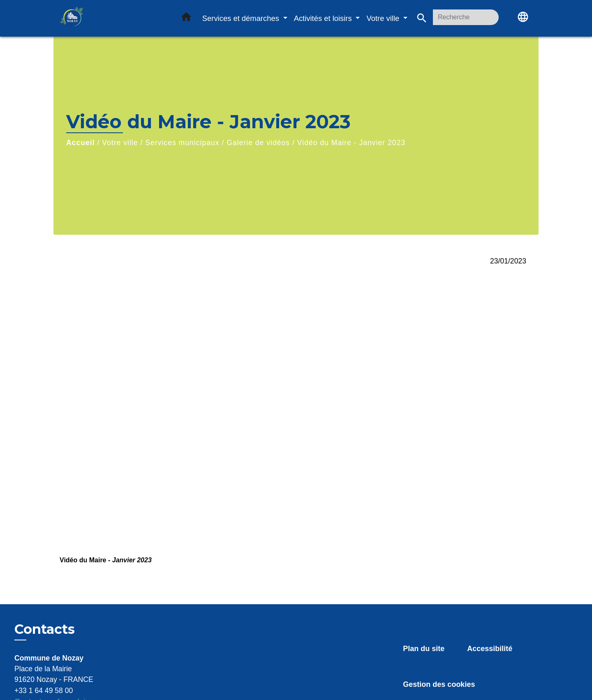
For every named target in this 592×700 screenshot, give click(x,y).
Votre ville (120, 143)
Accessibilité (490, 649)
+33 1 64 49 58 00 (44, 691)
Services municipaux (182, 143)
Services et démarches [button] (242, 18)
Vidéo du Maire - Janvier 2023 (351, 143)
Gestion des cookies (439, 684)
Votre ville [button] (384, 18)
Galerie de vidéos (258, 143)
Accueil (81, 143)
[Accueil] (111, 18)
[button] (186, 18)
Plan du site (424, 649)
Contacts (45, 629)
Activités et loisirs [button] (324, 18)
